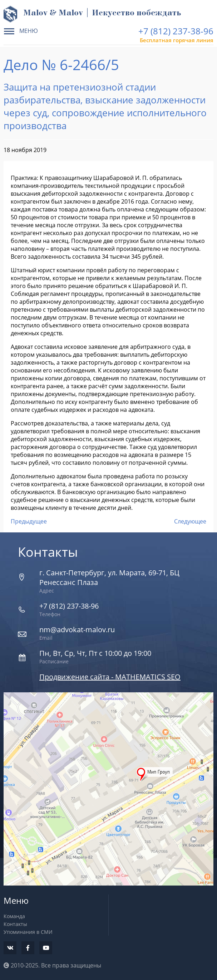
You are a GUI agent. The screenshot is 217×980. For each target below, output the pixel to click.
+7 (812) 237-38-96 (176, 31)
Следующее (190, 521)
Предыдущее (29, 521)
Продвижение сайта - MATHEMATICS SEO (110, 677)
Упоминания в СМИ (28, 932)
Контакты (15, 924)
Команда (14, 916)
